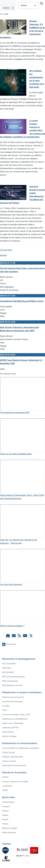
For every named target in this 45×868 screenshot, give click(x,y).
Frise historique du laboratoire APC (15, 413)
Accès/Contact (8, 802)
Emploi (5, 819)
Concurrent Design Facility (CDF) (16, 715)
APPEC (5, 777)
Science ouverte (9, 761)
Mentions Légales (10, 828)
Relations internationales (13, 757)
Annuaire (6, 806)
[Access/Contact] (14, 636)
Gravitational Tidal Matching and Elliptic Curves (22, 301)
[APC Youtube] (25, 636)
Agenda (3, 255)
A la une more (6, 250)
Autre (2, 369)
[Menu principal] (42, 3)
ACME (5, 790)
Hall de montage (9, 736)
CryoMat (6, 706)
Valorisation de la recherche (14, 765)
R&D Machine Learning (12, 685)
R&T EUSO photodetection (14, 677)
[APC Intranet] (8, 636)
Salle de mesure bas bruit (13, 697)
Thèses (5, 824)
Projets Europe (9, 752)
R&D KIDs (7, 668)
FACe (5, 710)
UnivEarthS (7, 786)
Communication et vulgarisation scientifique (21, 748)
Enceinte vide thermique (12, 702)
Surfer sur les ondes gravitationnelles (16, 454)
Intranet (5, 811)
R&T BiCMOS (8, 672)
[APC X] (31, 636)
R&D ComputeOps (10, 681)
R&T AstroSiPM (9, 664)
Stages (5, 815)
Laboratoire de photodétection (15, 719)
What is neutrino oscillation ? (12, 626)
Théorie (3, 313)
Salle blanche (8, 732)
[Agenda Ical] (19, 636)
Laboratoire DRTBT (10, 728)
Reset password (9, 832)
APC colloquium (7, 287)
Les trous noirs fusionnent (11, 584)
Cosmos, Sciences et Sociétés (15, 782)
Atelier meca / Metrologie (13, 723)
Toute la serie (16, 543)
